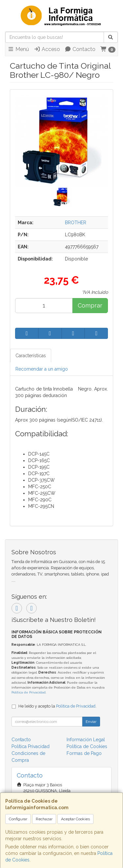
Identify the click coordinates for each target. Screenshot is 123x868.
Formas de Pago (84, 753)
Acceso (47, 49)
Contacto (80, 49)
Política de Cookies (87, 746)
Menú (18, 49)
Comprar (90, 305)
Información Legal (86, 740)
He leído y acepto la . (57, 706)
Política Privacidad (31, 746)
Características (31, 356)
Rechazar (44, 819)
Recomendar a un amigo (42, 369)
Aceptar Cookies (75, 819)
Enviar (91, 722)
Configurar (18, 819)
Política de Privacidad (29, 692)
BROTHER (76, 223)
